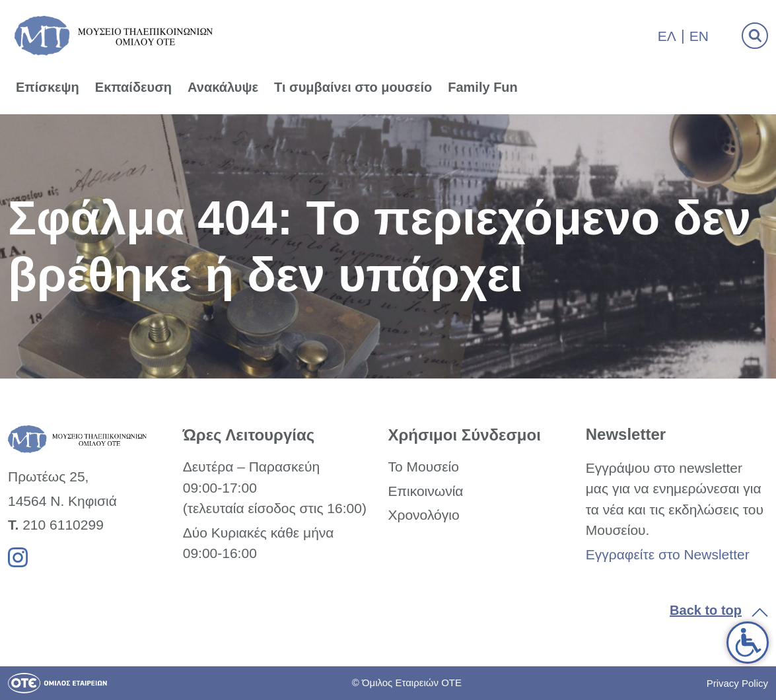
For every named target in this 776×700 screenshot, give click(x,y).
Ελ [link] (667, 36)
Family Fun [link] (483, 87)
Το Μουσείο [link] (423, 467)
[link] (748, 643)
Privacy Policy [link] (737, 683)
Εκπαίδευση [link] (133, 87)
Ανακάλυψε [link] (223, 87)
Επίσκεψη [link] (48, 87)
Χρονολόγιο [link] (423, 515)
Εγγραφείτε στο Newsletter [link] (668, 554)
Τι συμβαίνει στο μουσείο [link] (353, 87)
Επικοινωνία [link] (425, 491)
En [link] (699, 36)
